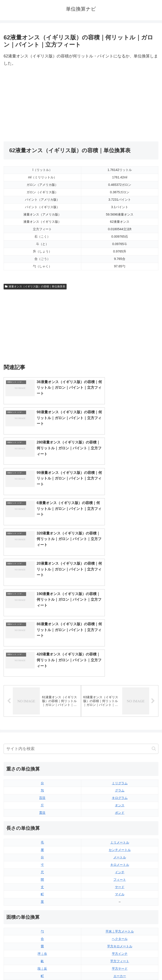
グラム (120, 640)
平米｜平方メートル (120, 781)
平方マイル (120, 833)
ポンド (120, 663)
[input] (81, 599)
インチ (120, 722)
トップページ (41, 965)
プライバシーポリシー (121, 965)
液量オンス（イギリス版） (120, 863)
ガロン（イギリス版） (120, 900)
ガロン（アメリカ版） (120, 907)
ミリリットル (42, 900)
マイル (120, 744)
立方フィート (120, 878)
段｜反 (42, 818)
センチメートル (120, 700)
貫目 (42, 663)
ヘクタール (120, 789)
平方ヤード (120, 818)
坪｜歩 (42, 804)
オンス (120, 655)
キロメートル (120, 714)
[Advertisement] (42, 104)
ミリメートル (120, 692)
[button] (154, 599)
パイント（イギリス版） (120, 885)
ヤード (120, 737)
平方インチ (120, 804)
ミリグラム (120, 633)
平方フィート (120, 811)
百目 (42, 648)
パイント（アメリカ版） (120, 893)
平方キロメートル (120, 796)
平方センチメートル (42, 833)
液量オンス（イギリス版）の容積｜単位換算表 (35, 286)
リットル (42, 907)
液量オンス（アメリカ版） (120, 870)
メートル (120, 707)
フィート (120, 729)
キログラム (120, 648)
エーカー (120, 826)
